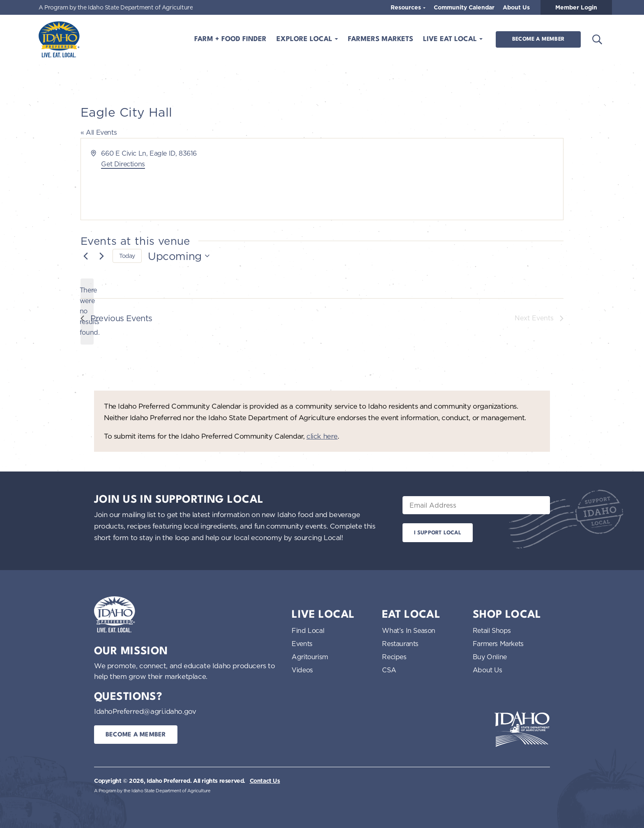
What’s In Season (409, 630)
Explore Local (305, 39)
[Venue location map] (442, 179)
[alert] (87, 312)
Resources (407, 7)
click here (322, 436)
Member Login (576, 7)
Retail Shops (492, 630)
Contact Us (265, 781)
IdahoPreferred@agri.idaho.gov (145, 711)
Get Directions (123, 164)
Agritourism (310, 657)
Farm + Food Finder (230, 39)
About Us (516, 7)
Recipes (394, 657)
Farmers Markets (381, 39)
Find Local (308, 630)
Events (302, 644)
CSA (389, 670)
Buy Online (490, 657)
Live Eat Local (451, 39)
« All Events (99, 132)
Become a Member (538, 39)
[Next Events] (101, 256)
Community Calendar (464, 7)
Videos (302, 670)
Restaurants (400, 644)
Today (127, 256)
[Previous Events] (85, 256)
